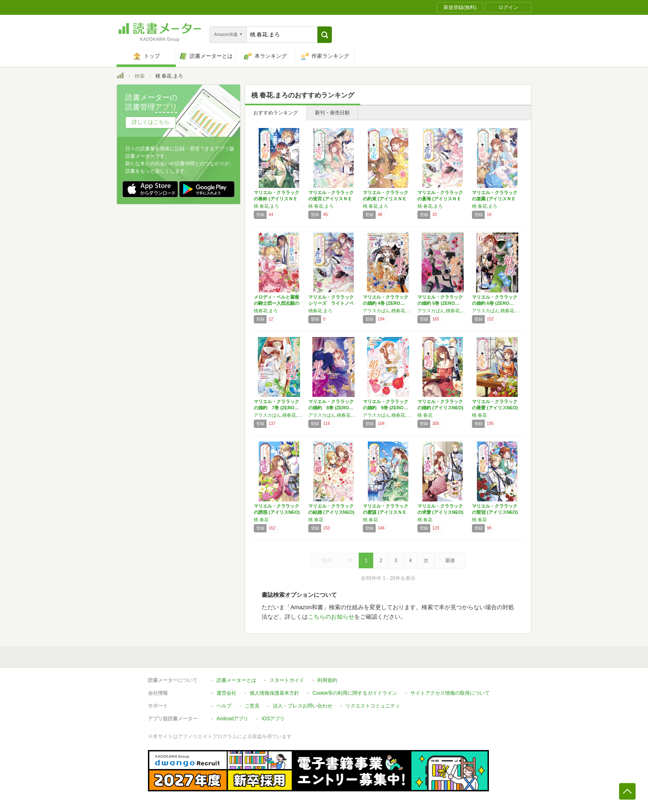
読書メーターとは (236, 680)
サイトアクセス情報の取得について (450, 693)
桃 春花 (425, 415)
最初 (326, 560)
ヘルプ (224, 706)
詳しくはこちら (151, 122)
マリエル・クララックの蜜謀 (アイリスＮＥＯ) (386, 512)
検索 (140, 76)
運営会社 (226, 693)
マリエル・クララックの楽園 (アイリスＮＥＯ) (495, 199)
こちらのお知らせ (331, 617)
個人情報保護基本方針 (274, 693)
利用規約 (327, 680)
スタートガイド (287, 680)
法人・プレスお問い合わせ (303, 706)
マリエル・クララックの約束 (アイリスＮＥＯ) (386, 199)
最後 (450, 560)
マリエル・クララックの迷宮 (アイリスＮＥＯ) (331, 199)
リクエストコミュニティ (373, 706)
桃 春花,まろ (266, 206)
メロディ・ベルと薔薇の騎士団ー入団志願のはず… (276, 303)
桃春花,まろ (266, 311)
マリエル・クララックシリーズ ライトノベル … (331, 303)
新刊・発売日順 (332, 113)
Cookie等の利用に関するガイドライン (355, 693)
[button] (325, 35)
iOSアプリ (273, 719)
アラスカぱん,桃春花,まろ (388, 311)
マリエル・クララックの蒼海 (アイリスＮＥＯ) (440, 199)
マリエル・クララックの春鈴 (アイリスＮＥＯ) (276, 199)
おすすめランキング (276, 113)
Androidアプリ (232, 719)
